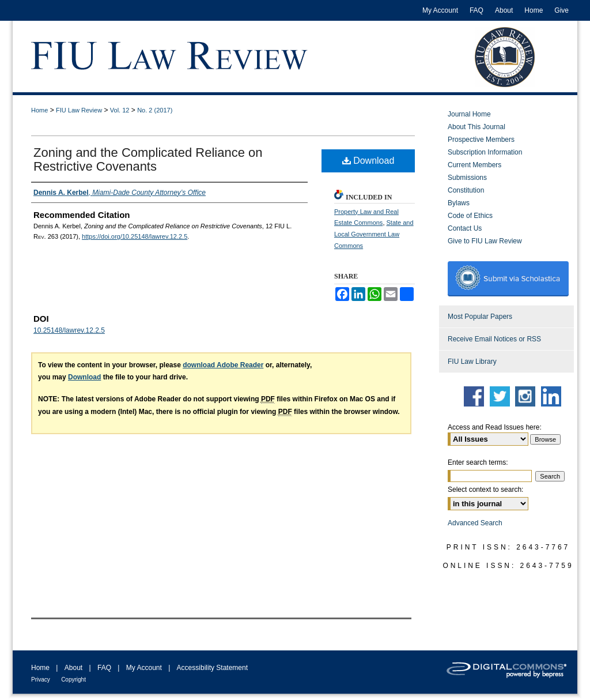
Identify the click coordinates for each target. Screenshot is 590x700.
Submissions (467, 178)
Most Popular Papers (480, 317)
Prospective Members (481, 140)
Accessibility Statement (212, 668)
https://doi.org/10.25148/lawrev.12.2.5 (135, 236)
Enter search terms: (478, 462)
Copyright (73, 680)
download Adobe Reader (223, 365)
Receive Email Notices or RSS (494, 339)
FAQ (104, 668)
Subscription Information (485, 152)
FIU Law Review (79, 110)
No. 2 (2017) (155, 110)
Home (39, 110)
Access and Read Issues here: (495, 427)
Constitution (466, 190)
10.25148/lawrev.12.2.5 (69, 330)
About (73, 668)
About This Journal (476, 127)
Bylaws (459, 203)
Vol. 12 (120, 110)
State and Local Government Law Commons (374, 234)
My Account (144, 668)
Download (368, 161)
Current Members (474, 165)
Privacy (41, 680)
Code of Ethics (470, 216)
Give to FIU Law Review (485, 241)
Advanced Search (475, 523)
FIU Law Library (472, 362)
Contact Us (465, 228)
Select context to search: (485, 490)
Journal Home (469, 114)
